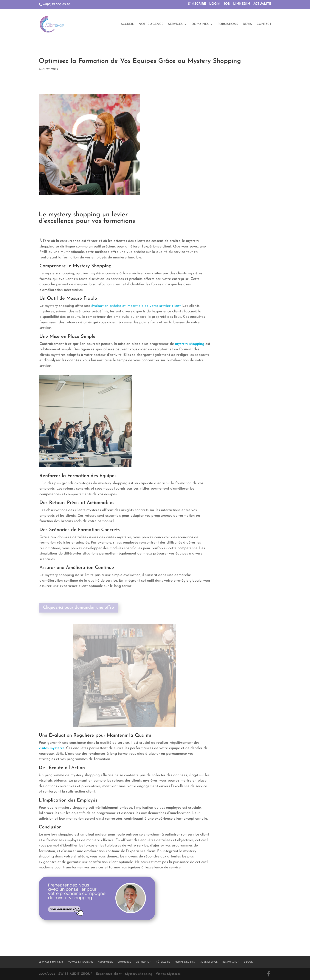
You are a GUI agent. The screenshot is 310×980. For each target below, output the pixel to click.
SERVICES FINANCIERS (51, 962)
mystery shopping (190, 344)
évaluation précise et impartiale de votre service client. (136, 306)
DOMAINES (200, 24)
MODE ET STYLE (209, 962)
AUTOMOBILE (105, 962)
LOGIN (215, 4)
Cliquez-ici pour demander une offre (79, 608)
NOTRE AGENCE (151, 24)
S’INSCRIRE (197, 4)
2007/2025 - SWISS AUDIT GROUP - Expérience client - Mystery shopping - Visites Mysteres (110, 974)
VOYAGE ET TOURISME (81, 962)
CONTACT (264, 24)
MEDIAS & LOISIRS (185, 962)
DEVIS (247, 24)
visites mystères (52, 748)
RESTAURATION (231, 962)
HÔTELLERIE (163, 962)
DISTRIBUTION (143, 962)
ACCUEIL (127, 24)
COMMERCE (124, 962)
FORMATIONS (228, 24)
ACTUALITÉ (262, 4)
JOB (227, 4)
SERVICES (175, 24)
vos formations (113, 221)
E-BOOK (248, 962)
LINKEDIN (242, 4)
